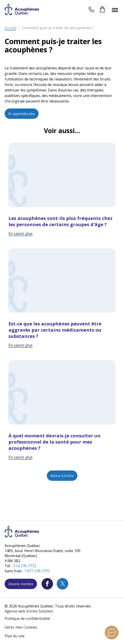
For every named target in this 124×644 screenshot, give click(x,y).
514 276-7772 (25, 566)
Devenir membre (21, 584)
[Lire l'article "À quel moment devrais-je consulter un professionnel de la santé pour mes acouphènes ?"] (62, 410)
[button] (115, 10)
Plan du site (15, 636)
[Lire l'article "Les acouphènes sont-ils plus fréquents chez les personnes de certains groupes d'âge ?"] (62, 189)
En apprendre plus (22, 114)
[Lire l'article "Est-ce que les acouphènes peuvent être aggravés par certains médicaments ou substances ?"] (62, 298)
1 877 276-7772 (37, 571)
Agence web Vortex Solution (29, 611)
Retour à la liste (62, 476)
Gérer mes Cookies (21, 627)
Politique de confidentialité (27, 618)
